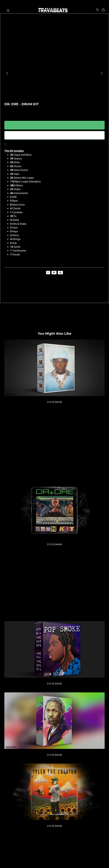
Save (60, 273)
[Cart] (104, 10)
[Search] (97, 10)
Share (48, 273)
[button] (7, 73)
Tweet (54, 272)
